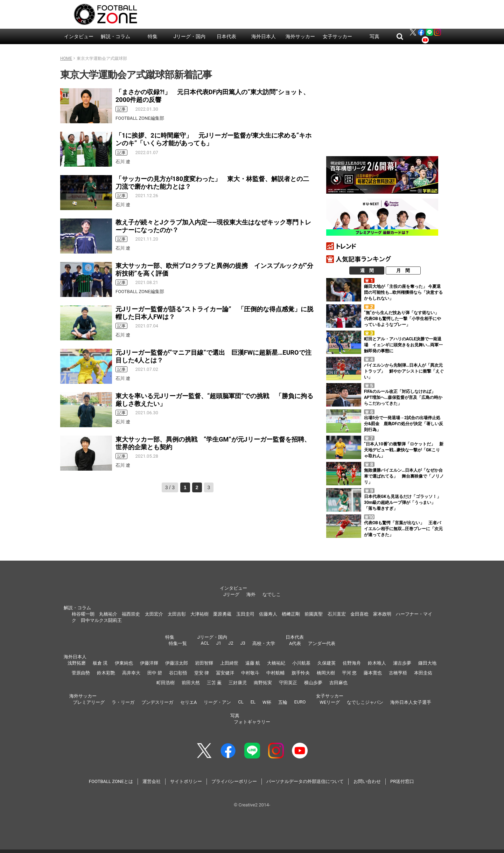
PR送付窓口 (402, 781)
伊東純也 (124, 663)
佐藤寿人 (268, 614)
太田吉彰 (177, 614)
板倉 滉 (100, 663)
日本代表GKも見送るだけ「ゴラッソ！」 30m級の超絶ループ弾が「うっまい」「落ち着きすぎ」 (405, 502)
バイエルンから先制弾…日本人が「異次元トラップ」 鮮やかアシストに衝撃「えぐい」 (404, 371)
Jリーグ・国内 (190, 36)
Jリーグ (231, 594)
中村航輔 (275, 673)
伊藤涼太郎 (177, 663)
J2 (231, 643)
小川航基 (301, 663)
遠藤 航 (253, 663)
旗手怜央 (301, 673)
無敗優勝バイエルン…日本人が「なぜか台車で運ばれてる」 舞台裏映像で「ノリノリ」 (404, 476)
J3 (243, 643)
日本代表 (226, 36)
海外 (251, 594)
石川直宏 (337, 614)
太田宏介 (154, 614)
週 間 (367, 271)
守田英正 (288, 683)
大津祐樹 (199, 614)
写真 (374, 36)
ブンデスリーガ (157, 702)
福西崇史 (131, 614)
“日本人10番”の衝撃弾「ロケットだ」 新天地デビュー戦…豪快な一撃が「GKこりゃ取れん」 (404, 450)
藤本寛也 (373, 673)
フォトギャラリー (252, 722)
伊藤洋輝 (149, 663)
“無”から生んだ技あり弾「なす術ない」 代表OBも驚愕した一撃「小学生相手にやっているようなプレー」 (404, 319)
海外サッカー (300, 36)
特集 (153, 36)
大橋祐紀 (276, 663)
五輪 (283, 702)
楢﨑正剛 (291, 614)
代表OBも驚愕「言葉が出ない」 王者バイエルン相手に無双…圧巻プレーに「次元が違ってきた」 (403, 529)
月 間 (403, 271)
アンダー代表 (322, 643)
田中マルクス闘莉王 (101, 620)
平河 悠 (349, 673)
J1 (218, 643)
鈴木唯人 (377, 663)
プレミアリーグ (89, 702)
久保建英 (327, 663)
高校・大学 (264, 643)
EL (253, 702)
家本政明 (382, 614)
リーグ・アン (217, 702)
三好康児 (238, 683)
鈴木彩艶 (106, 673)
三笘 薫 (214, 683)
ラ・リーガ (123, 702)
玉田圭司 (245, 614)
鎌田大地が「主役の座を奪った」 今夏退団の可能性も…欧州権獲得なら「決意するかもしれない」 (403, 292)
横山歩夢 (313, 683)
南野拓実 (263, 683)
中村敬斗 (250, 673)
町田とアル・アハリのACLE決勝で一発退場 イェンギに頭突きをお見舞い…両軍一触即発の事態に (403, 345)
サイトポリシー (186, 781)
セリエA (188, 702)
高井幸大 (131, 673)
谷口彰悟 (178, 673)
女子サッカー (337, 36)
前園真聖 (314, 614)
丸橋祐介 (108, 614)
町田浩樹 (166, 683)
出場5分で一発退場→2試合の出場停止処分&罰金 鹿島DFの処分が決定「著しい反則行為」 (404, 424)
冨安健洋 (225, 673)
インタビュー (79, 36)
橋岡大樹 (326, 673)
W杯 (267, 702)
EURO (300, 702)
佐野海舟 (352, 663)
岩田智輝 (204, 663)
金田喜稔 (359, 614)
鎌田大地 (427, 663)
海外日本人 (264, 36)
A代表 (295, 643)
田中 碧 (155, 673)
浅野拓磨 (77, 663)
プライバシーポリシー (234, 781)
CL (241, 702)
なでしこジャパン (365, 702)
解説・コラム (115, 36)
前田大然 (191, 683)
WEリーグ (330, 702)
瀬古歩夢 (402, 663)
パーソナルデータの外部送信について (305, 781)
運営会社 (152, 781)
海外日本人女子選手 (411, 702)
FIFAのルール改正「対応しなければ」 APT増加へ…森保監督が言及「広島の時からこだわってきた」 (403, 397)
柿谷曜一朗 (83, 614)
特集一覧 (178, 643)
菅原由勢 (81, 673)
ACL (205, 643)
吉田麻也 (338, 683)
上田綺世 (229, 663)
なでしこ (272, 594)
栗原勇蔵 (222, 614)
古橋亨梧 (398, 673)
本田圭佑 (423, 673)
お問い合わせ (367, 781)
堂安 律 (202, 673)
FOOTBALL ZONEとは (111, 781)
